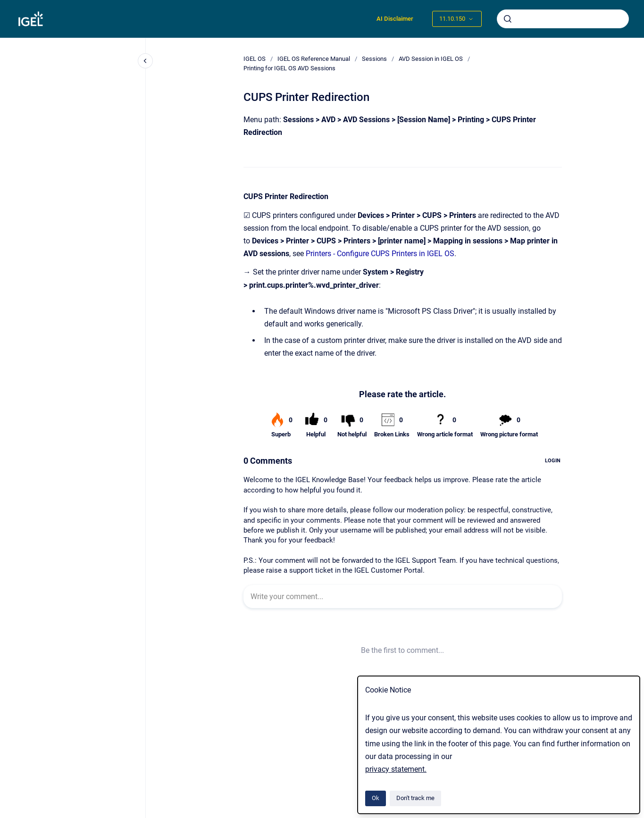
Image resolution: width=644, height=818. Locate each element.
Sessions (374, 59)
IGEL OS (255, 59)
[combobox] (563, 19)
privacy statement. (396, 769)
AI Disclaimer (395, 19)
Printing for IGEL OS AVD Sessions (289, 68)
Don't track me (415, 798)
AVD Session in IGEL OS (431, 59)
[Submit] (508, 19)
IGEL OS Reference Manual (314, 59)
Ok (376, 798)
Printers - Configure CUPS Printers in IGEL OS (380, 254)
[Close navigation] (145, 61)
